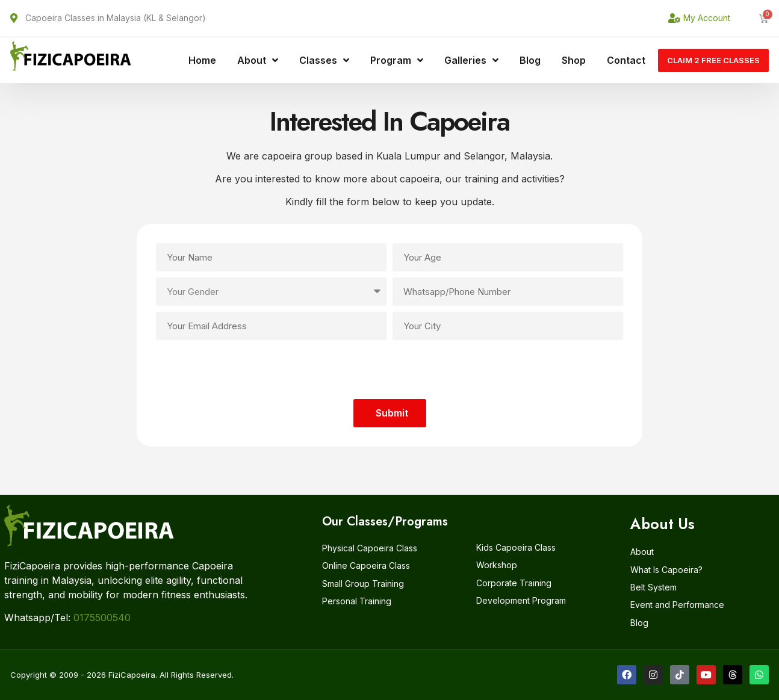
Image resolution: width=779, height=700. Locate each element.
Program (397, 60)
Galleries (471, 60)
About (258, 60)
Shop (574, 60)
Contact (626, 60)
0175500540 (102, 618)
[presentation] (389, 370)
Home (202, 60)
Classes (324, 60)
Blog (530, 60)
